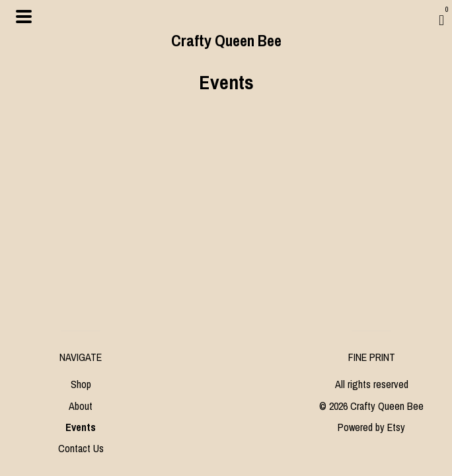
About (81, 406)
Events (81, 427)
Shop (81, 384)
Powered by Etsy (371, 427)
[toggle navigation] (24, 17)
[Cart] (441, 20)
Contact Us (81, 448)
